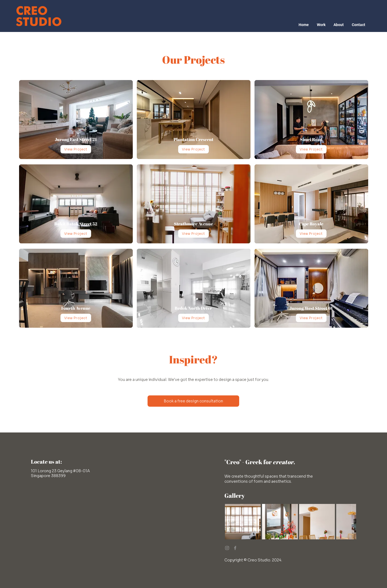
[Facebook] (235, 548)
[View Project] (76, 149)
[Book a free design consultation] (193, 401)
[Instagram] (227, 548)
